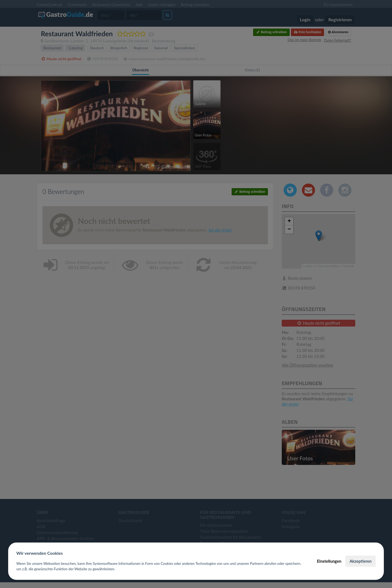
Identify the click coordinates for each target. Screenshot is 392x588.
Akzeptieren (361, 561)
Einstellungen (329, 561)
